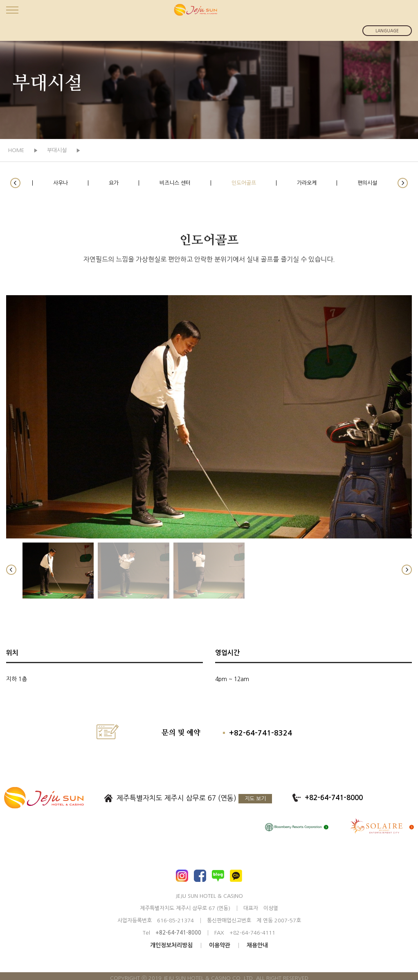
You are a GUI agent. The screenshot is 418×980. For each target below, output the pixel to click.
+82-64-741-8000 (334, 798)
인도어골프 (244, 183)
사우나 (61, 183)
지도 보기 (255, 799)
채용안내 (257, 945)
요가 (114, 183)
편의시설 (367, 183)
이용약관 (220, 945)
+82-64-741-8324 (261, 733)
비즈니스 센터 (175, 183)
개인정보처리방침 (171, 945)
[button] (15, 183)
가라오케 (307, 183)
